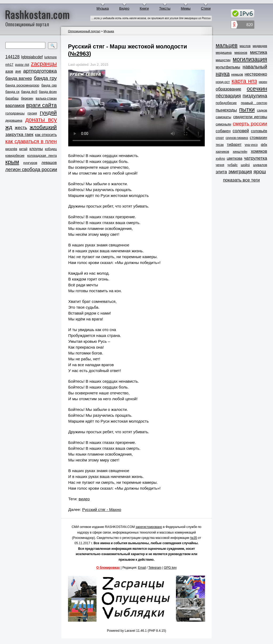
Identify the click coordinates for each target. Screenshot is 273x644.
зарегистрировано (149, 527)
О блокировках (108, 568)
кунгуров (30, 163)
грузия (32, 113)
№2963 (79, 54)
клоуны (36, 149)
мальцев (227, 45)
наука (223, 74)
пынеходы (226, 110)
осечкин (257, 88)
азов (9, 71)
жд (9, 127)
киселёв (11, 149)
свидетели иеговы (250, 117)
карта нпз (244, 81)
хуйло (220, 158)
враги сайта (41, 105)
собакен (223, 131)
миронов (241, 53)
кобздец (51, 149)
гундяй (48, 112)
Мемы (186, 8)
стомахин (258, 137)
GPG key (170, 568)
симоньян (223, 124)
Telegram (155, 568)
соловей (241, 131)
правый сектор (254, 103)
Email (142, 568)
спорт (220, 138)
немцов (237, 74)
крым (12, 162)
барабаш (12, 98)
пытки (247, 110)
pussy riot (22, 65)
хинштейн (240, 152)
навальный (255, 67)
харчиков (222, 152)
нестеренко (256, 74)
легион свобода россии (31, 170)
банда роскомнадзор (22, 85)
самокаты (223, 117)
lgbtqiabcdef (32, 57)
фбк (264, 145)
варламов (15, 106)
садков (262, 110)
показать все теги (241, 180)
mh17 (9, 65)
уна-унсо (251, 145)
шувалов (260, 165)
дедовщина (14, 121)
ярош (260, 172)
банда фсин (48, 92)
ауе (18, 71)
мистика (259, 52)
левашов (49, 163)
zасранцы (44, 64)
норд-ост (223, 82)
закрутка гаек (19, 135)
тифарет (234, 145)
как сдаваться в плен (31, 141)
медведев (260, 46)
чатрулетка (256, 158)
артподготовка (40, 71)
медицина (224, 53)
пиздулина (255, 96)
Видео (124, 8)
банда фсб (29, 92)
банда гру (45, 78)
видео (84, 499)
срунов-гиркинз (237, 138)
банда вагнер (19, 78)
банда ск (12, 92)
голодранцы (15, 113)
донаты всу (41, 120)
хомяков (259, 151)
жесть (21, 128)
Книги (144, 8)
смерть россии (250, 124)
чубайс (232, 165)
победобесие (226, 103)
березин (27, 98)
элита (221, 172)
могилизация (250, 59)
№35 (194, 538)
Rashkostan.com (37, 14)
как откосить (46, 135)
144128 (12, 57)
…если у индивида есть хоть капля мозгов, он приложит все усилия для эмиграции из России (151, 18)
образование (228, 89)
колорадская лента (42, 156)
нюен (263, 82)
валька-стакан (46, 98)
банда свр (49, 85)
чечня (220, 165)
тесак (220, 145)
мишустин (223, 60)
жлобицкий (43, 127)
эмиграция (240, 172)
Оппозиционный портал (84, 31)
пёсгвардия (228, 96)
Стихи (206, 8)
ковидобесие (15, 156)
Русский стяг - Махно (102, 509)
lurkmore (51, 57)
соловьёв (259, 131)
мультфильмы (228, 67)
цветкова (235, 158)
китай (23, 149)
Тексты (165, 8)
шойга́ (245, 165)
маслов (245, 46)
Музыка (103, 8)
